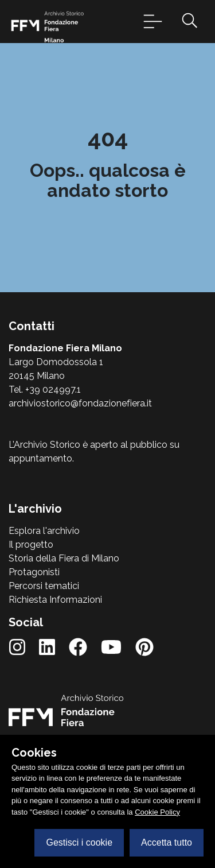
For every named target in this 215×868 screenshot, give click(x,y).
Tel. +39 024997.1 (45, 390)
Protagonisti (34, 572)
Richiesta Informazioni (55, 600)
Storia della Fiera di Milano (64, 558)
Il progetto (31, 545)
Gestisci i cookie (79, 842)
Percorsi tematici (44, 586)
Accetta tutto (167, 842)
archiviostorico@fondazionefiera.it (80, 403)
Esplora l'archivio (44, 531)
